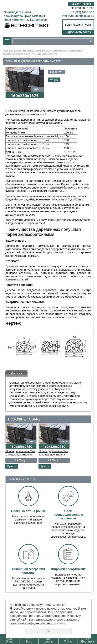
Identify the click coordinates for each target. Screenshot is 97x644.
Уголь (68, 642)
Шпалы (48, 642)
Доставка (87, 642)
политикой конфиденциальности (33, 623)
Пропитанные (60, 51)
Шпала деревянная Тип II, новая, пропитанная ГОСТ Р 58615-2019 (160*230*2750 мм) (53, 456)
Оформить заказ (78, 32)
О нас (10, 642)
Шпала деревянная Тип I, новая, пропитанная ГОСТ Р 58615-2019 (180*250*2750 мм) (20, 456)
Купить (54, 80)
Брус (29, 642)
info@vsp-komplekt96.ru (78, 16)
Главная (7, 51)
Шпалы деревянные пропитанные (32, 51)
